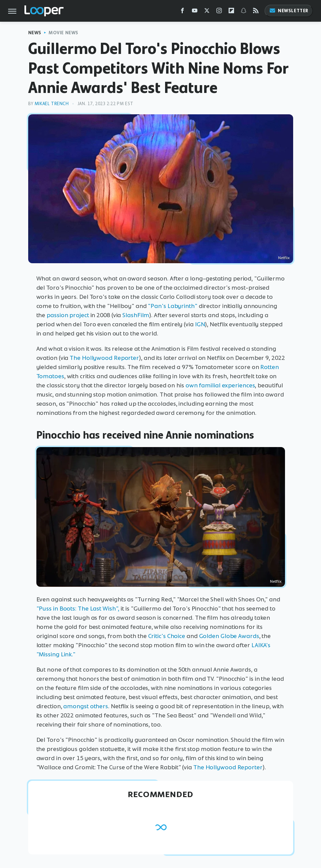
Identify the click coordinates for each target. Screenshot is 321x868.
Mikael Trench (52, 104)
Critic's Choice (167, 636)
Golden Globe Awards (229, 636)
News (35, 33)
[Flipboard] (231, 12)
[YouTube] (195, 12)
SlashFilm (136, 315)
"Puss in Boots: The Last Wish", (78, 609)
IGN (200, 324)
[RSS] (256, 12)
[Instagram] (219, 12)
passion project (68, 315)
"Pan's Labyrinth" (172, 306)
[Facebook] (182, 12)
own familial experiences (220, 385)
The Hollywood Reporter (104, 358)
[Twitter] (207, 12)
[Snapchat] (244, 12)
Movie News (64, 33)
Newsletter (289, 11)
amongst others (86, 706)
